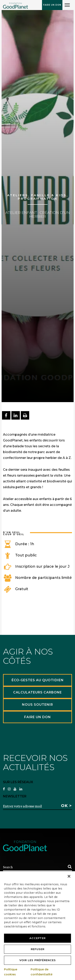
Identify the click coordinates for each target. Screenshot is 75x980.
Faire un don (52, 5)
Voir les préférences (38, 960)
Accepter (37, 938)
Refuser (38, 949)
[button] (69, 876)
